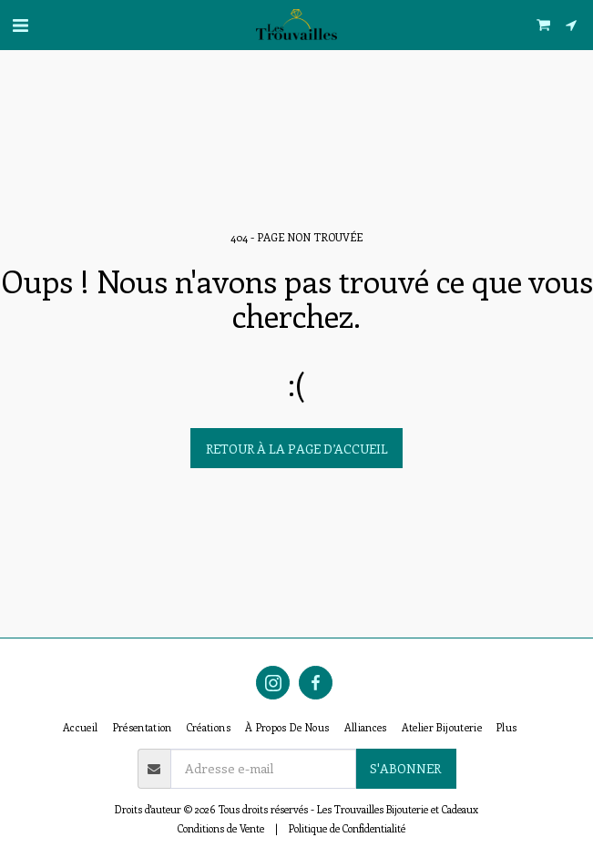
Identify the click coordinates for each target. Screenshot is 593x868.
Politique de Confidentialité (347, 828)
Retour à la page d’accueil (297, 449)
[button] (20, 24)
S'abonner (405, 768)
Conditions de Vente (221, 828)
